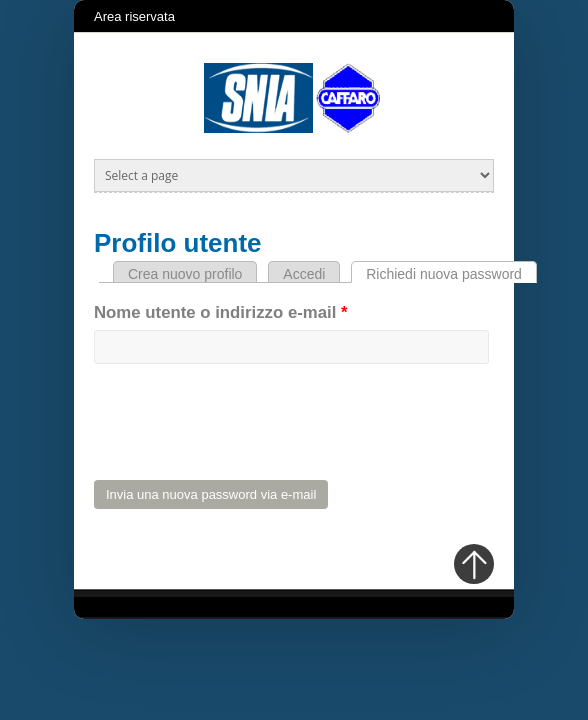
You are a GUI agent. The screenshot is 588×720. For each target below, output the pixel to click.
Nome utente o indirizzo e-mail (221, 312)
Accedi (304, 274)
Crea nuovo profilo (185, 274)
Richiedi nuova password (451, 274)
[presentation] (246, 425)
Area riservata (134, 16)
